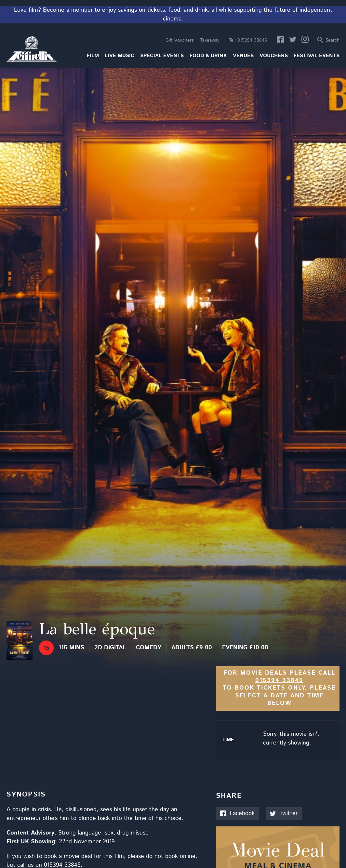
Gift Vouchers (180, 40)
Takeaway (210, 40)
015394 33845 (248, 40)
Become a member (68, 10)
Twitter (284, 813)
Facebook (237, 813)
